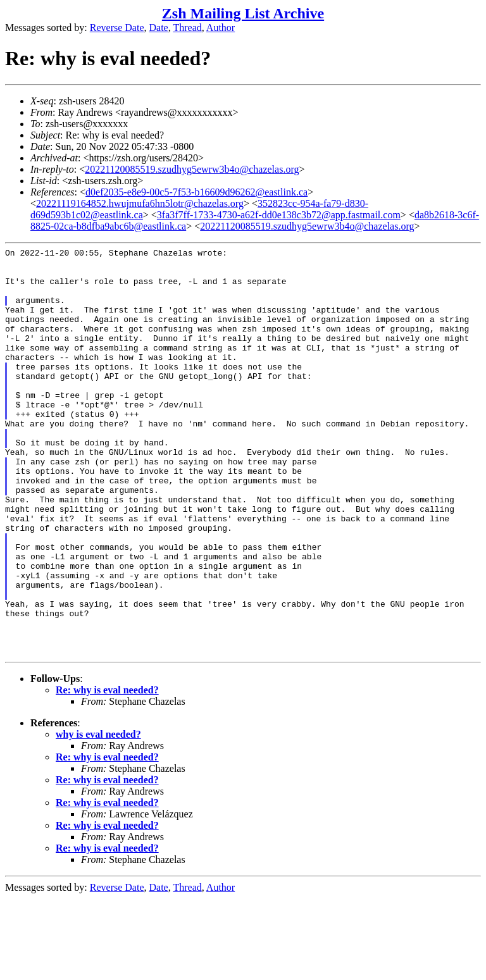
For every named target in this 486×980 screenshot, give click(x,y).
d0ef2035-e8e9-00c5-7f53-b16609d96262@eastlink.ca (196, 192)
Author (221, 28)
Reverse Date (117, 28)
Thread (187, 28)
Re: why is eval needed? (107, 772)
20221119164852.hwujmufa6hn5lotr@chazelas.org (140, 203)
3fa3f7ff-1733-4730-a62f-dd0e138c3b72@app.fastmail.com (279, 215)
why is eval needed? (98, 816)
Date (159, 28)
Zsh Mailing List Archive (243, 13)
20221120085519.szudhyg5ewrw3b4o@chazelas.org (192, 169)
